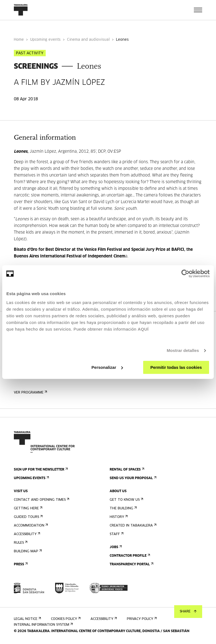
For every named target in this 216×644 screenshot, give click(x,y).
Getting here (28, 508)
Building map (27, 551)
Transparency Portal (131, 564)
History (118, 517)
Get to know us (126, 500)
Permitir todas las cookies (176, 367)
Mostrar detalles (183, 350)
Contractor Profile (129, 556)
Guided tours (28, 517)
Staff (116, 534)
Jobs (115, 547)
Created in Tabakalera (133, 526)
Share (188, 612)
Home (19, 40)
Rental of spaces (126, 470)
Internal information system (43, 625)
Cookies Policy (65, 619)
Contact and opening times (41, 500)
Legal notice (27, 619)
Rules (20, 543)
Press (20, 564)
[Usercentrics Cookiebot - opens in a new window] (185, 274)
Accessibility (26, 534)
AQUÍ (143, 329)
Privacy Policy (141, 619)
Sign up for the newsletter (40, 470)
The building (123, 508)
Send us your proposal (133, 478)
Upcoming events (45, 40)
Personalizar (107, 367)
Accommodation (30, 526)
